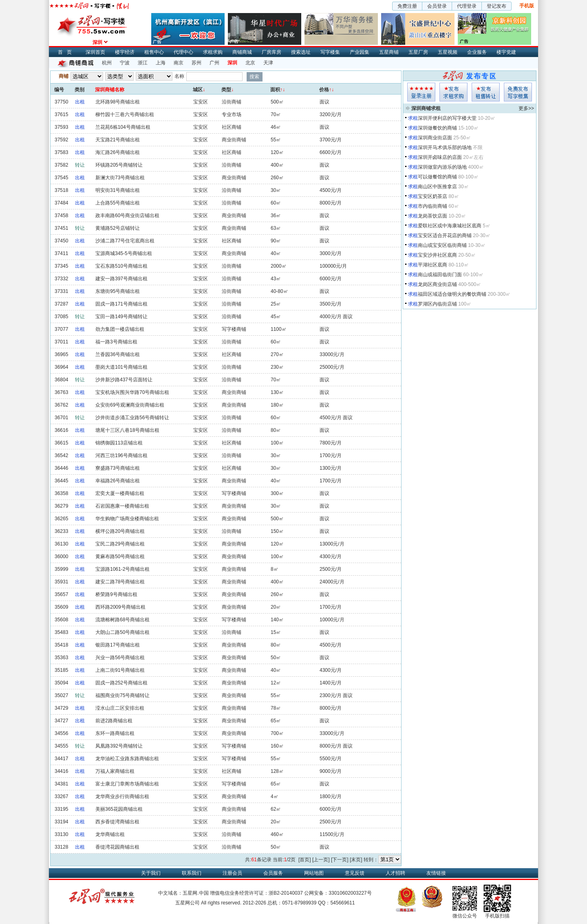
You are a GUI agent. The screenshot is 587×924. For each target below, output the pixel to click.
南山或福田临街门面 (440, 275)
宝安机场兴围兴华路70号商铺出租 (132, 392)
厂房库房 (271, 52)
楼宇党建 (506, 52)
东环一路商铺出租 (115, 733)
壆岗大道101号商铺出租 (121, 367)
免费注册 (407, 6)
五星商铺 (389, 52)
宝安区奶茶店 (433, 196)
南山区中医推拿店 (437, 187)
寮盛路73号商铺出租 (118, 468)
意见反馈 (355, 873)
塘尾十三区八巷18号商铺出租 (127, 430)
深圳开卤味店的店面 (440, 157)
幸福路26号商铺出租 (118, 481)
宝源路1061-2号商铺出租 (122, 569)
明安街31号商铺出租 (118, 190)
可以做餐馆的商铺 (437, 177)
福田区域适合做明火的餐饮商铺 (452, 294)
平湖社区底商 (433, 265)
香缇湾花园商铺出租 (117, 847)
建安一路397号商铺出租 (121, 279)
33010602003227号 (350, 893)
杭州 (107, 63)
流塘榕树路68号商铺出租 (122, 620)
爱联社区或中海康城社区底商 (450, 226)
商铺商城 (242, 52)
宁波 (125, 63)
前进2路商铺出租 (114, 721)
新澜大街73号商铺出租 (120, 178)
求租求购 (213, 52)
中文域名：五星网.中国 (183, 893)
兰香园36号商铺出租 (118, 354)
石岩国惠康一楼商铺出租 (122, 506)
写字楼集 (330, 52)
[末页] (356, 860)
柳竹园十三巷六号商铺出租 (125, 114)
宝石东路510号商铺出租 (121, 266)
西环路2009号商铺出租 (120, 607)
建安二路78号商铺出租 (120, 582)
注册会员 (232, 873)
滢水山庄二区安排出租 (120, 708)
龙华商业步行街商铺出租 (122, 796)
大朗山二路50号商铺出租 (122, 632)
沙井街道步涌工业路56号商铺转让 (132, 418)
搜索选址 (301, 52)
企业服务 (477, 52)
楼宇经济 (125, 52)
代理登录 (467, 6)
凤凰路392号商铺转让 (119, 746)
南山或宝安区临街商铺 (442, 245)
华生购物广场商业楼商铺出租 (127, 519)
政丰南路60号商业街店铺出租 (127, 216)
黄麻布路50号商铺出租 (120, 557)
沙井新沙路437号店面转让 (124, 380)
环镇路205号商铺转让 (119, 165)
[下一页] (340, 860)
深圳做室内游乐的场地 (442, 167)
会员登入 (421, 92)
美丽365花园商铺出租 (119, 809)
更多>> (526, 108)
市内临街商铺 (433, 206)
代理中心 (183, 52)
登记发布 (497, 6)
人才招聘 (395, 873)
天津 (268, 63)
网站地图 (314, 873)
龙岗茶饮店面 (433, 216)
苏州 (196, 63)
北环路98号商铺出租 (118, 102)
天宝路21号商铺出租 (118, 140)
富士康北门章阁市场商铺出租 (127, 784)
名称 (179, 76)
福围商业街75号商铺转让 (122, 695)
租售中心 (154, 52)
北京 (250, 63)
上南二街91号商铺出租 (120, 670)
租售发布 (486, 92)
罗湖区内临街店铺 (437, 304)
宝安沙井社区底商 (437, 255)
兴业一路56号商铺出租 (120, 658)
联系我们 (192, 873)
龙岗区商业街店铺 (437, 284)
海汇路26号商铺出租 (118, 152)
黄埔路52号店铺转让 (118, 228)
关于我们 (151, 873)
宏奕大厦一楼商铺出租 (120, 493)
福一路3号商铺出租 (116, 342)
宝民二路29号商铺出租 (120, 544)
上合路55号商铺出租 (118, 203)
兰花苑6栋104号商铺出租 (123, 127)
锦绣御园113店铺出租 (119, 443)
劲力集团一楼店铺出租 (120, 329)
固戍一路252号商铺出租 (121, 683)
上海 (161, 63)
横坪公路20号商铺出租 (120, 531)
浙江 (143, 63)
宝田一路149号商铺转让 (121, 317)
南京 (179, 63)
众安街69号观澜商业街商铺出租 (130, 405)
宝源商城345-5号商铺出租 (124, 253)
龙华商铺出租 (110, 834)
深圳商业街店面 (435, 138)
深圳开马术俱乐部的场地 (445, 147)
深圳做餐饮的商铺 (437, 128)
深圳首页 (95, 52)
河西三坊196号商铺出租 (121, 455)
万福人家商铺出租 (115, 771)
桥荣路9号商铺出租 (116, 594)
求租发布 (453, 92)
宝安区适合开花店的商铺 (445, 235)
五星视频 (448, 52)
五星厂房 (418, 52)
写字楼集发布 (518, 92)
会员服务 (273, 873)
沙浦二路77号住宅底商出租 (125, 241)
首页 (67, 52)
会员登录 (437, 6)
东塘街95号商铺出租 (118, 291)
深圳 (232, 63)
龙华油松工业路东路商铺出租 (127, 759)
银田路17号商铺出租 (118, 645)
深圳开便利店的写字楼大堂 (447, 118)
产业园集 (360, 52)
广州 (214, 63)
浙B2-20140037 (286, 893)
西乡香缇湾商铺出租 (117, 822)
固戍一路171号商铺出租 (121, 304)
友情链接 (436, 873)
